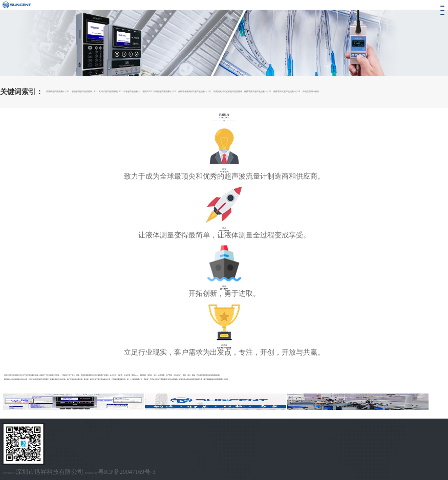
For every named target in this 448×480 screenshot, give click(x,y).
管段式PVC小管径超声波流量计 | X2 (159, 91)
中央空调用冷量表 (311, 91)
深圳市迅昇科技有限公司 (50, 472)
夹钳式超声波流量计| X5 (110, 91)
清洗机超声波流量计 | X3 (58, 91)
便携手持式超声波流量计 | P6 (258, 91)
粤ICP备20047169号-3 (127, 472)
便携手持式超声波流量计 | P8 (287, 91)
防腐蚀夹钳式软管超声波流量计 (228, 91)
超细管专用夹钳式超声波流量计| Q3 (194, 91)
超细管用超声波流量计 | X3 (84, 91)
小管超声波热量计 (132, 91)
